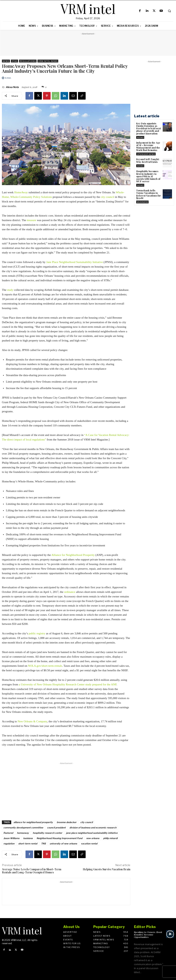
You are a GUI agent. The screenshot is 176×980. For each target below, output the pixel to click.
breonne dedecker (67, 822)
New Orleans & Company (32, 721)
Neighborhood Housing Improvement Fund (59, 838)
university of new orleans (63, 844)
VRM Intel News (48, 61)
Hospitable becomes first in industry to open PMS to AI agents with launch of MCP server (148, 176)
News (6, 61)
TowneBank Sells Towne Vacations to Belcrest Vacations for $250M (149, 194)
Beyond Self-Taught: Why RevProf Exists (148, 160)
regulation (9, 844)
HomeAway (21, 192)
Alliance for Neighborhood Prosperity (73, 555)
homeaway (23, 833)
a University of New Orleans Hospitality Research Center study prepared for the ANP (68, 684)
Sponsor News (146, 154)
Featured (8, 833)
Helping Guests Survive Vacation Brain (107, 869)
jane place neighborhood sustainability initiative (92, 833)
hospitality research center (47, 833)
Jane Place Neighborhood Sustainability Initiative (74, 262)
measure (32, 220)
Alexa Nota (12, 87)
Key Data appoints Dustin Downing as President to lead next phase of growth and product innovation (149, 128)
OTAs (14, 61)
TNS (43, 844)
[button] (169, 11)
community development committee (23, 828)
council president (56, 828)
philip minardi (110, 838)
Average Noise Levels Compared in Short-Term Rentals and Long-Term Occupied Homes (32, 871)
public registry (37, 633)
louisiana (28, 838)
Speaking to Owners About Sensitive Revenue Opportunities (148, 934)
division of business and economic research (93, 828)
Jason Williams (11, 838)
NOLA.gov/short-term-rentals (45, 666)
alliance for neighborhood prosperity (33, 822)
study (10, 290)
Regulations (28, 61)
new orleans (93, 838)
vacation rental (89, 844)
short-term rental (28, 844)
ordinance (70, 592)
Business (142, 202)
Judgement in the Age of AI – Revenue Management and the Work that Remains (148, 146)
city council (108, 197)
